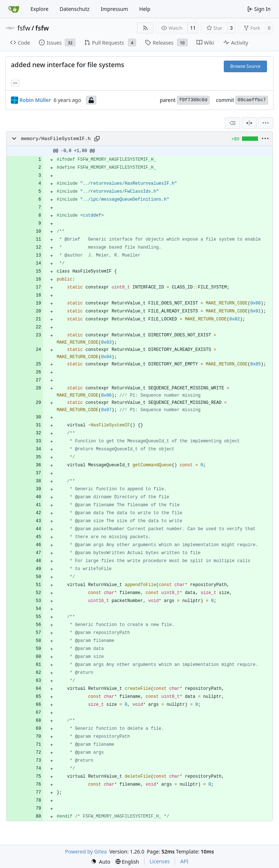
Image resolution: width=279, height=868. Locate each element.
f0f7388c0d (193, 100)
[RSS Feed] (145, 28)
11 (193, 28)
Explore (39, 9)
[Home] (14, 9)
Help (145, 9)
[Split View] (249, 123)
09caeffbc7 (252, 100)
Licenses (160, 861)
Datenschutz (74, 9)
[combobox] (232, 123)
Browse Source (245, 66)
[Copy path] (97, 139)
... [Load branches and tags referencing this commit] (15, 82)
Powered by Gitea (86, 851)
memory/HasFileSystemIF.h (56, 139)
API (184, 861)
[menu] (266, 123)
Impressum (114, 9)
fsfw (24, 28)
